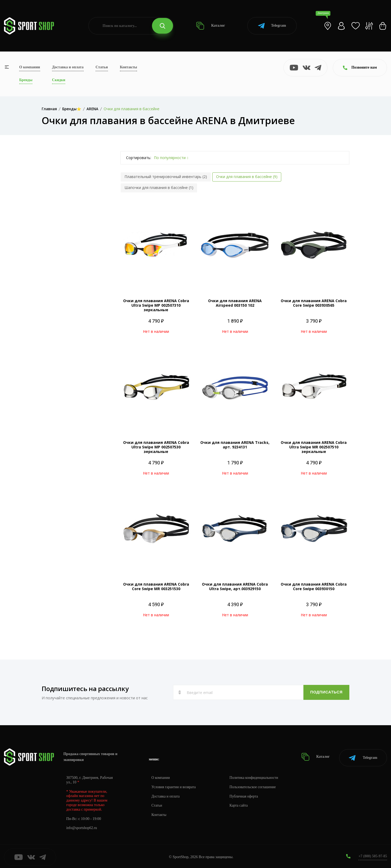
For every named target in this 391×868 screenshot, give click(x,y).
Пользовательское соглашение (255, 785)
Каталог (211, 26)
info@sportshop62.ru (82, 826)
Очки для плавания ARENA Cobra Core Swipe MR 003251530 (156, 586)
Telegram (272, 26)
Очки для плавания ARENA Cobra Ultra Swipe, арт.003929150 (235, 586)
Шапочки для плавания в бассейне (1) (159, 188)
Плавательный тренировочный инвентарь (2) (166, 177)
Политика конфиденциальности (257, 776)
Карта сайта (241, 804)
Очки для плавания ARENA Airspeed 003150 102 (235, 303)
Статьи (102, 67)
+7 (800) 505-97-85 (372, 855)
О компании (30, 67)
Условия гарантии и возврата (174, 785)
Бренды (26, 80)
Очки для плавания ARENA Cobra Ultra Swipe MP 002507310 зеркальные (156, 305)
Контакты (128, 67)
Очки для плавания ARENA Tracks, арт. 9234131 (235, 445)
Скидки (59, 80)
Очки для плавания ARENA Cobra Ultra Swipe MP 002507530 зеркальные (156, 447)
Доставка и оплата (68, 67)
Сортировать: (139, 158)
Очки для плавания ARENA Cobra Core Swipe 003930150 (314, 586)
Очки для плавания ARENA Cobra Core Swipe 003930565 (314, 303)
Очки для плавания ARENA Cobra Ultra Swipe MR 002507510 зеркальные (314, 447)
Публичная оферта (246, 795)
